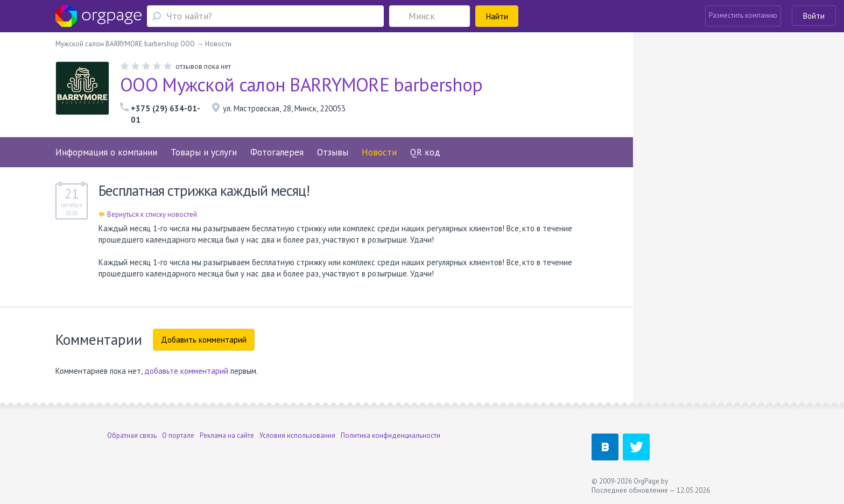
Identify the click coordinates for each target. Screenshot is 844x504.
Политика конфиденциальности (391, 435)
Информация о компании (106, 152)
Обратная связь (132, 435)
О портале (178, 435)
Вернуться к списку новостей (148, 214)
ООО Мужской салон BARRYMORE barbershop (301, 84)
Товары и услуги (204, 152)
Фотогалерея (277, 152)
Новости (379, 152)
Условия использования (297, 435)
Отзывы (333, 152)
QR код (425, 152)
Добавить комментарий (204, 340)
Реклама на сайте (227, 435)
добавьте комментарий (186, 371)
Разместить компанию (743, 15)
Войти (814, 16)
